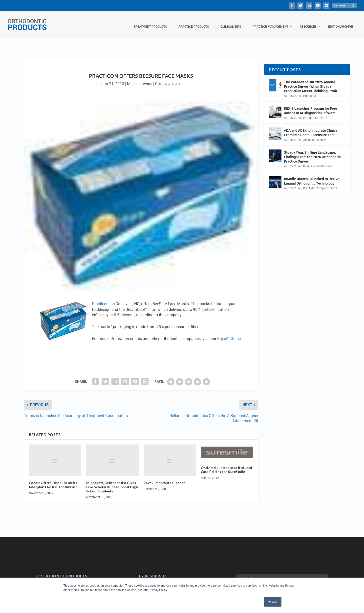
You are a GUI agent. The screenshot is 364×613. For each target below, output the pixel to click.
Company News (326, 183)
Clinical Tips (231, 22)
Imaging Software (315, 113)
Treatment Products (150, 22)
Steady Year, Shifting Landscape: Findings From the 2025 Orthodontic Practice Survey (312, 152)
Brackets (309, 183)
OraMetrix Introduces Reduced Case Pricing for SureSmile (227, 465)
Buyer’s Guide (229, 334)
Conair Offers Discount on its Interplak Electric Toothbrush (53, 480)
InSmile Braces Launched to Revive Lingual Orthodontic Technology (312, 176)
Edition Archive (341, 22)
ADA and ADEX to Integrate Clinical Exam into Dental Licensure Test (311, 128)
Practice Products (194, 22)
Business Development (318, 161)
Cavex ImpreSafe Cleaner (164, 478)
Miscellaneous (140, 79)
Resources (308, 22)
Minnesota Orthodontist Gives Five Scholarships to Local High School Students (112, 482)
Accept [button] (273, 602)
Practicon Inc (103, 299)
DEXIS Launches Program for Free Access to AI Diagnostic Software (310, 106)
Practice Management (270, 22)
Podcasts (310, 91)
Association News (315, 135)
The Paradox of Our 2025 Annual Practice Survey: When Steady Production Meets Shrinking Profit (311, 82)
